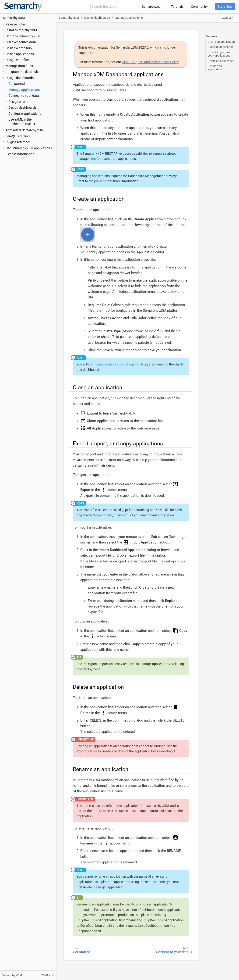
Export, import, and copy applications (220, 54)
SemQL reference (18, 136)
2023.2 (226, 18)
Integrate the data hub (22, 72)
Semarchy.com (153, 7)
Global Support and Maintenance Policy (150, 62)
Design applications (20, 54)
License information (20, 154)
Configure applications (25, 114)
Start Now (225, 7)
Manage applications (24, 90)
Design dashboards (20, 78)
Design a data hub (19, 48)
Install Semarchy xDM (21, 30)
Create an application (221, 42)
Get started (17, 84)
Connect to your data (24, 96)
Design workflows (18, 60)
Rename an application (215, 68)
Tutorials (177, 7)
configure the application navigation (114, 364)
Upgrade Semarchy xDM (23, 36)
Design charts (18, 102)
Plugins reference (18, 142)
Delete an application (221, 61)
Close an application (221, 47)
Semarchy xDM (14, 18)
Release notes (16, 24)
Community (199, 7)
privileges (101, 181)
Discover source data (21, 42)
